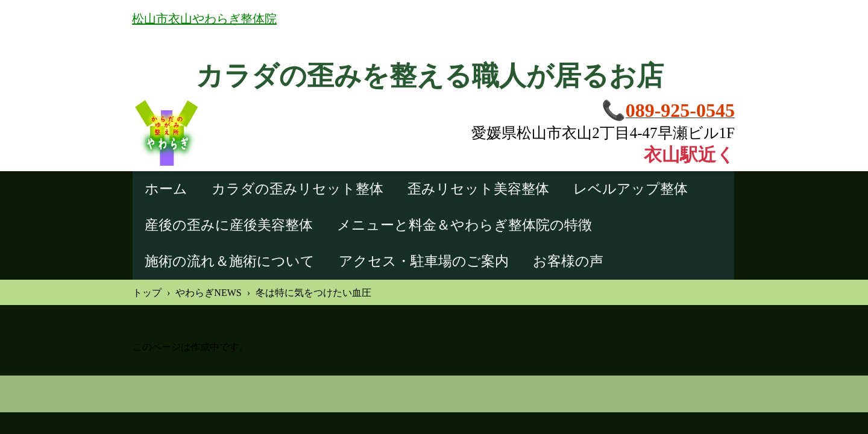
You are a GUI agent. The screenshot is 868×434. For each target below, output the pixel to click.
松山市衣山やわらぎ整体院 (204, 19)
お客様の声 (568, 261)
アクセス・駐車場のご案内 (424, 261)
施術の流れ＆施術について (230, 261)
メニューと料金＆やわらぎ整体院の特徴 (464, 225)
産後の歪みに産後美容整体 (229, 225)
